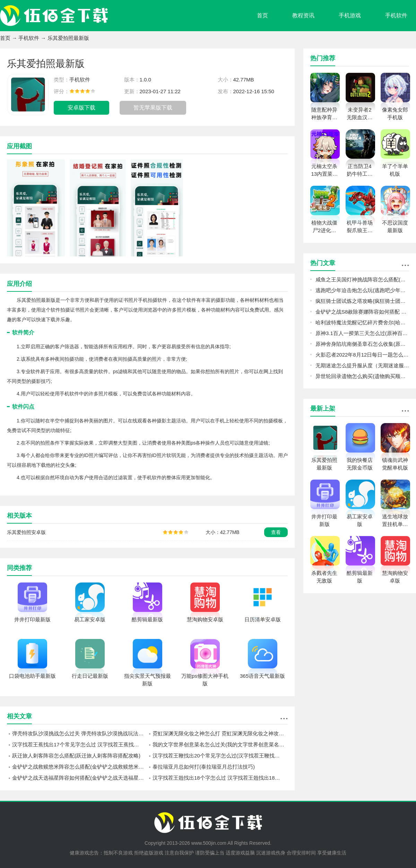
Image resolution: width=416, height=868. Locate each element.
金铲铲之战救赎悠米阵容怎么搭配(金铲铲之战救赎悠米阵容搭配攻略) (80, 767)
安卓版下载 (81, 108)
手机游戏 (350, 15)
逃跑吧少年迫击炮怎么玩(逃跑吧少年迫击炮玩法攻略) (362, 290)
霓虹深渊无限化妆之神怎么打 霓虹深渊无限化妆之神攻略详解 (220, 733)
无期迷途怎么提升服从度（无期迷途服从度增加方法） (362, 365)
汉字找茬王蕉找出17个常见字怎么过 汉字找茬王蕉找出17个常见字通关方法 (80, 744)
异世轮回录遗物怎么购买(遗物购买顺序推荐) (362, 376)
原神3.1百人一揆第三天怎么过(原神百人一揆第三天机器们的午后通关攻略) (362, 333)
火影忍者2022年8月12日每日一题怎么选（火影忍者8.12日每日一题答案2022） (362, 355)
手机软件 (396, 15)
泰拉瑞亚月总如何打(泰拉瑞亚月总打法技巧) (204, 767)
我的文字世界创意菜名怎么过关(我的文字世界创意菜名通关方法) (220, 744)
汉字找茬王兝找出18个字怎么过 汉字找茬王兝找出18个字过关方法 (220, 778)
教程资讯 (303, 15)
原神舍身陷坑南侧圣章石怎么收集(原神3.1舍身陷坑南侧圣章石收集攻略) (362, 344)
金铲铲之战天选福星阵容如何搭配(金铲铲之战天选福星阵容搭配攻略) (80, 778)
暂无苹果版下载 (153, 108)
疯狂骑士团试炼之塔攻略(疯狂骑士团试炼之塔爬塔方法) (362, 301)
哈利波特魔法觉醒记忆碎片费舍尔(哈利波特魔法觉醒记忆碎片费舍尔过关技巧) (362, 322)
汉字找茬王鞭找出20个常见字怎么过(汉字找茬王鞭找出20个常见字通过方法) (220, 756)
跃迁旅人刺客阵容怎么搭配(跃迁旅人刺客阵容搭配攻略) (76, 756)
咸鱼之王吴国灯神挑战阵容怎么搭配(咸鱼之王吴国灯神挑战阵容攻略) (362, 279)
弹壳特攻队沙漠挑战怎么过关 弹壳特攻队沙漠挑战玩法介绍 (80, 733)
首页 (262, 15)
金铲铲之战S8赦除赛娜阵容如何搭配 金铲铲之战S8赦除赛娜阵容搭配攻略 (362, 312)
